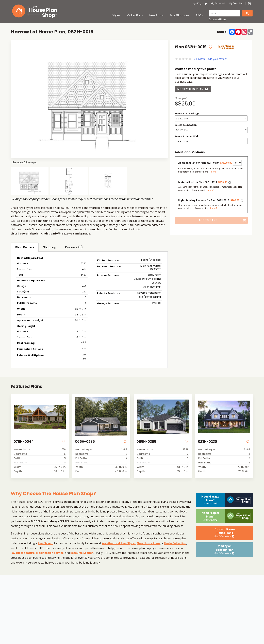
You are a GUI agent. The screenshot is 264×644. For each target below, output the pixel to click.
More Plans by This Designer (226, 47)
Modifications (180, 15)
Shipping (50, 247)
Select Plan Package (187, 113)
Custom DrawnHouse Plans (225, 533)
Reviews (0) (74, 247)
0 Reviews (200, 59)
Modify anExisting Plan (225, 550)
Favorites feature (23, 553)
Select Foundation (186, 125)
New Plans (156, 15)
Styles (116, 15)
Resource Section (82, 553)
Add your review (217, 59)
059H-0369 (146, 442)
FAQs (199, 15)
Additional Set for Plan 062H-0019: (205, 163)
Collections (135, 15)
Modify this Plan (193, 89)
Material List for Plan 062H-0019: (203, 182)
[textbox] (211, 119)
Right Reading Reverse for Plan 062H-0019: (209, 200)
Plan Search (46, 543)
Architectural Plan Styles (119, 543)
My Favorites (236, 3)
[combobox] (211, 118)
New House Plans (148, 543)
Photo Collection (175, 543)
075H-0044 (24, 442)
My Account (218, 3)
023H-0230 (208, 442)
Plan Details (25, 247)
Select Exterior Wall (187, 136)
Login (194, 3)
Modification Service (50, 553)
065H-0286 (85, 442)
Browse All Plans (217, 19)
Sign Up (202, 3)
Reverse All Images (24, 163)
